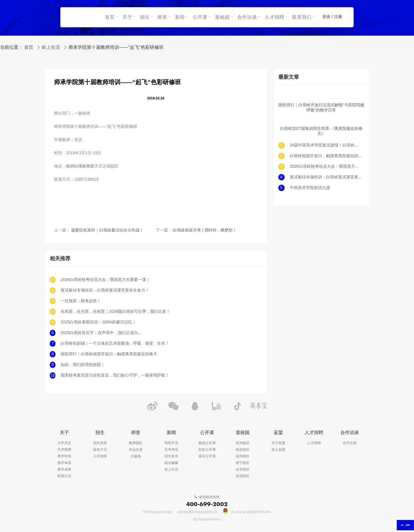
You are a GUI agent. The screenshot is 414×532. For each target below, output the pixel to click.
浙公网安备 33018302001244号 (247, 512)
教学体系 (64, 463)
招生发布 (171, 456)
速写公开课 (207, 456)
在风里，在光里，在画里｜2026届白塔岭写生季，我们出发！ (115, 312)
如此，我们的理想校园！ (83, 365)
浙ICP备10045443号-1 (207, 520)
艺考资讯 (171, 450)
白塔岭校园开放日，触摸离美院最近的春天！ (326, 156)
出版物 (136, 456)
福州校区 (243, 456)
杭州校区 (243, 443)
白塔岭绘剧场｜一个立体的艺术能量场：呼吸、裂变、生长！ (115, 343)
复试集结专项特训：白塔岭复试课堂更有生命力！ (105, 290)
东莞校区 (243, 476)
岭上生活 (51, 47)
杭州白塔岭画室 (80, 166)
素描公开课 (207, 443)
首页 (29, 47)
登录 (326, 17)
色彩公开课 (207, 450)
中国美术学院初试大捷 (310, 188)
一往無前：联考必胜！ (81, 301)
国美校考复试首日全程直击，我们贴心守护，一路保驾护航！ (115, 375)
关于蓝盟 (278, 443)
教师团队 (136, 443)
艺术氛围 (64, 450)
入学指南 (100, 456)
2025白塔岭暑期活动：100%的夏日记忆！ (98, 322)
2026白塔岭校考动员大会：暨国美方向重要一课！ (105, 280)
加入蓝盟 (278, 450)
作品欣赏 (136, 450)
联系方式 (64, 476)
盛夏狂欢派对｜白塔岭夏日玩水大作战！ (107, 230)
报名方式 (100, 450)
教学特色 (64, 456)
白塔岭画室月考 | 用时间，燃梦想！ (205, 230)
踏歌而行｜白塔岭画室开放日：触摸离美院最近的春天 (109, 354)
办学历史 (64, 443)
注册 (338, 17)
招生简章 (100, 443)
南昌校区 (243, 450)
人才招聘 (314, 443)
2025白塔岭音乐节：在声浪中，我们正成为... (101, 333)
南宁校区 (243, 463)
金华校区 (243, 470)
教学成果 (64, 470)
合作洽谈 (350, 443)
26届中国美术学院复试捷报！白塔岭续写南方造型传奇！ (326, 145)
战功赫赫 (171, 463)
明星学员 (171, 443)
